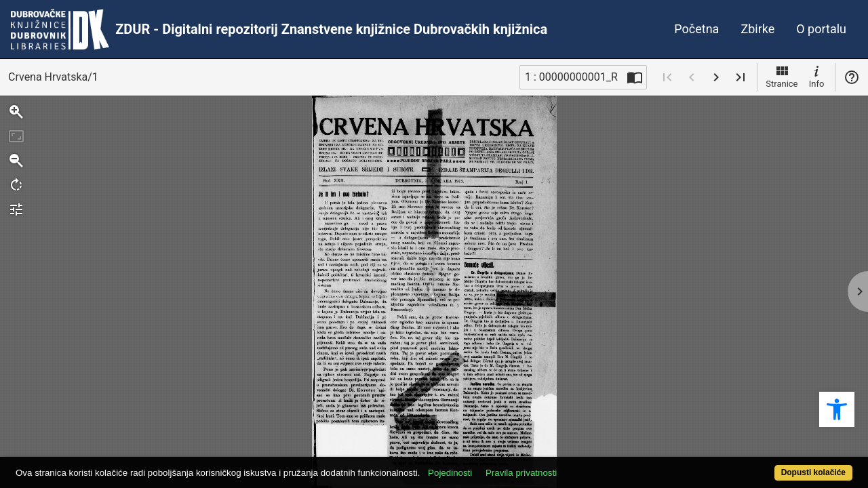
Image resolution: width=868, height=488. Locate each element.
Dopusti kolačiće (766, 465)
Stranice (782, 76)
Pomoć (852, 77)
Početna (696, 29)
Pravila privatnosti (565, 465)
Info (816, 76)
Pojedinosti (493, 465)
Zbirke (757, 29)
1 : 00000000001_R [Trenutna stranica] (571, 77)
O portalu (821, 29)
